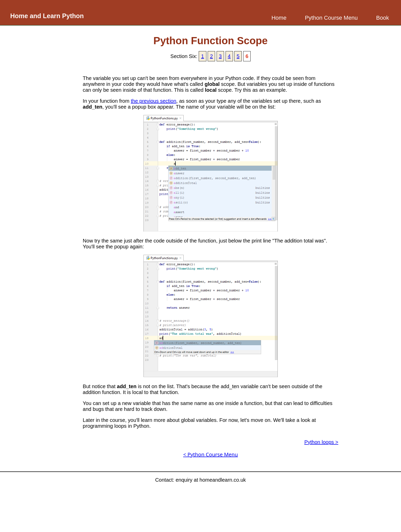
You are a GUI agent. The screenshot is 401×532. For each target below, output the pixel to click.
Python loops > (321, 442)
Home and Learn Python (47, 16)
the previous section (153, 101)
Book (383, 18)
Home (279, 18)
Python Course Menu (331, 18)
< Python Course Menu (210, 454)
